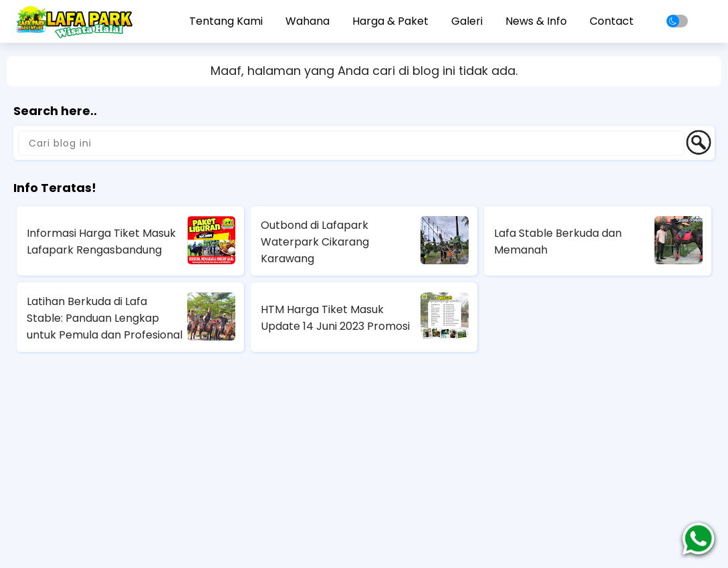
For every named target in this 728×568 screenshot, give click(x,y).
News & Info (536, 21)
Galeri (467, 21)
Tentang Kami (226, 21)
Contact (612, 21)
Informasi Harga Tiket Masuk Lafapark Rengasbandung (101, 242)
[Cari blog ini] (351, 143)
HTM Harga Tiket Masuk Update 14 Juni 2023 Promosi (335, 318)
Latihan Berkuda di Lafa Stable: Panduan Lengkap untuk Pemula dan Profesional (105, 318)
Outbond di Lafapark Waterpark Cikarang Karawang (315, 242)
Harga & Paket (390, 21)
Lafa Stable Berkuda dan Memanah (558, 242)
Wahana (308, 21)
